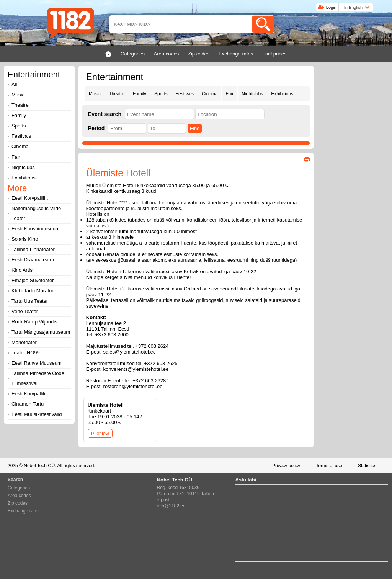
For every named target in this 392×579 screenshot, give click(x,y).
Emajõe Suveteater (33, 280)
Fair (229, 94)
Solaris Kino (25, 239)
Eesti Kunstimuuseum (36, 229)
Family (140, 94)
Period (96, 128)
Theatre (117, 94)
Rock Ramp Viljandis (34, 322)
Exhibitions (282, 94)
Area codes (19, 496)
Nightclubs (252, 94)
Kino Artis (22, 270)
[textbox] (159, 114)
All (14, 84)
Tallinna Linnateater (33, 249)
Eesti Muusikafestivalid (37, 414)
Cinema (210, 94)
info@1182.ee (171, 506)
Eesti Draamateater (33, 260)
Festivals (185, 94)
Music (95, 94)
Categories (19, 488)
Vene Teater (25, 311)
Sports (161, 94)
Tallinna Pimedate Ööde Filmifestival (38, 378)
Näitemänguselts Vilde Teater (36, 213)
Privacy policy (286, 466)
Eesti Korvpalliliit (30, 198)
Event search (105, 114)
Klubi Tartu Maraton (33, 291)
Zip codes (18, 503)
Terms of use (329, 466)
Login (331, 7)
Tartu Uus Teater (30, 301)
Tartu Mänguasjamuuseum (41, 332)
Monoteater (24, 342)
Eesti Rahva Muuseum (37, 363)
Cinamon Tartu (28, 404)
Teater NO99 (26, 353)
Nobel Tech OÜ (39, 466)
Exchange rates (24, 511)
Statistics (367, 466)
